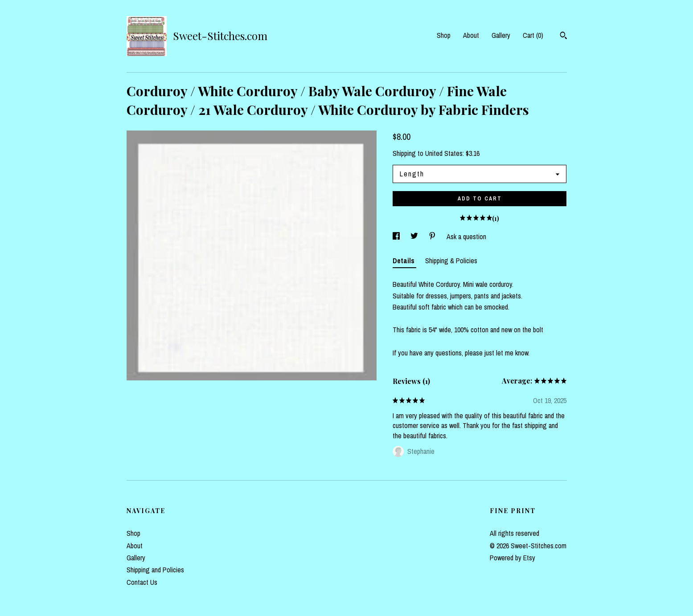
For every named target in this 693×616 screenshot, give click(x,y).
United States (444, 153)
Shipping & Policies (451, 261)
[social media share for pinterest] (433, 237)
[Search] (564, 37)
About (471, 35)
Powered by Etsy (513, 558)
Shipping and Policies (155, 570)
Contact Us (142, 582)
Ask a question (466, 237)
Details (404, 261)
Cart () (533, 35)
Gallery (501, 35)
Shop (444, 35)
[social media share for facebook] (397, 237)
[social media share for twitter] (415, 237)
